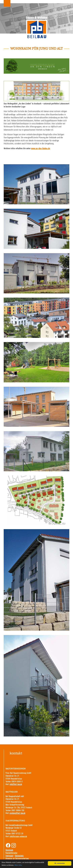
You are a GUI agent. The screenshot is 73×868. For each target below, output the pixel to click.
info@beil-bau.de (16, 784)
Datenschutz (19, 856)
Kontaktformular (11, 853)
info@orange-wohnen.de (18, 836)
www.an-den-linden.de (41, 148)
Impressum (9, 856)
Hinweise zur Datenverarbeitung (17, 858)
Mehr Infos (18, 865)
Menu (7, 3)
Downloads (9, 850)
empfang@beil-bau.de (17, 813)
